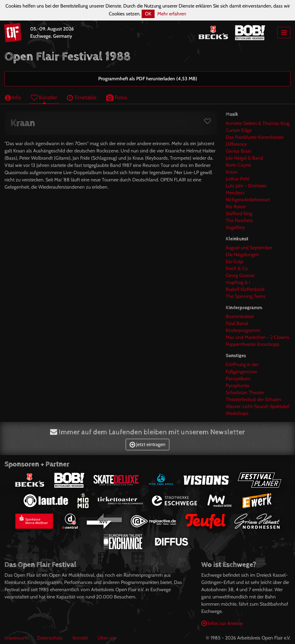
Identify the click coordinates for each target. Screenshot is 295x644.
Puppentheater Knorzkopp (253, 344)
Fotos (117, 97)
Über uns (107, 638)
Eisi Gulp (234, 261)
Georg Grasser (240, 275)
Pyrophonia (237, 386)
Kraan (232, 172)
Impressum (16, 638)
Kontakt (80, 638)
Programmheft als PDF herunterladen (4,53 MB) (148, 79)
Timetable (82, 97)
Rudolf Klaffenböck (245, 289)
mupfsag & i (238, 282)
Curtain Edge (239, 130)
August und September (249, 248)
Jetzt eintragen (147, 444)
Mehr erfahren (172, 14)
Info (13, 97)
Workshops (237, 413)
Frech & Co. (237, 268)
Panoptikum (238, 379)
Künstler (44, 97)
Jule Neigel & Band (244, 158)
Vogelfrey (235, 227)
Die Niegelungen (242, 255)
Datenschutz (50, 638)
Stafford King (239, 214)
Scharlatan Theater (245, 392)
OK (148, 14)
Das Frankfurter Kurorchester (255, 137)
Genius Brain (239, 151)
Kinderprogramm (243, 330)
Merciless (235, 193)
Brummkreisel (240, 316)
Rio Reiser (236, 207)
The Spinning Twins (246, 296)
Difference (236, 144)
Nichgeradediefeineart (248, 200)
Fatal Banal (237, 323)
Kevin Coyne (238, 165)
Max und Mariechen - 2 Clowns (257, 337)
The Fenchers (239, 220)
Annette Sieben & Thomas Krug (258, 123)
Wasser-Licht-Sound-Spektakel (257, 406)
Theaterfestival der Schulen (253, 399)
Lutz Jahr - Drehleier (246, 186)
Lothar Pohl (238, 179)
